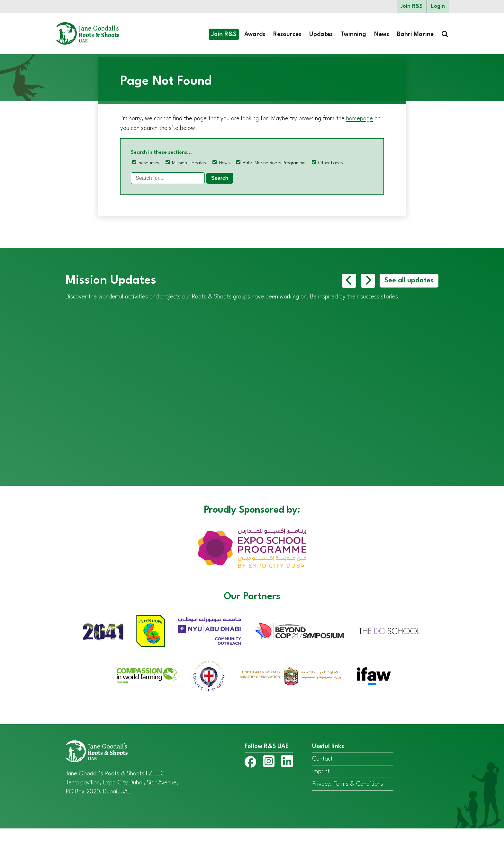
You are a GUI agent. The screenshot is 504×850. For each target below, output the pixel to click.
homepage (360, 119)
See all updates (409, 281)
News (382, 34)
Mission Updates (189, 163)
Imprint (321, 793)
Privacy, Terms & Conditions (348, 806)
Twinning (353, 34)
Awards (255, 34)
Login (438, 7)
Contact (322, 781)
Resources (287, 34)
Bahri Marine (415, 34)
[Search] (168, 178)
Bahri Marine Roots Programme (274, 163)
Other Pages (331, 163)
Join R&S (412, 7)
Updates (321, 34)
